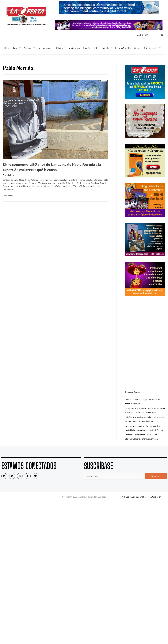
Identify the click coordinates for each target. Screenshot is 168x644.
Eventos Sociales (123, 48)
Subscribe (156, 476)
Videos (137, 48)
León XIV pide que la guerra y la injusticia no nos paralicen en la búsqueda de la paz (144, 419)
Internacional (46, 48)
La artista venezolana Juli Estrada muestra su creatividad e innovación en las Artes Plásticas (145, 428)
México (61, 48)
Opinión (87, 48)
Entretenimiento (103, 48)
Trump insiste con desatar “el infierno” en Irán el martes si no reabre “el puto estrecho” (145, 410)
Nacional (29, 48)
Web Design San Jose (130, 497)
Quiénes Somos (152, 48)
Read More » (8, 196)
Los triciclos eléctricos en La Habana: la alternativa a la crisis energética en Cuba (142, 437)
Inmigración (74, 48)
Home (7, 48)
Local (17, 48)
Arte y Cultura (9, 175)
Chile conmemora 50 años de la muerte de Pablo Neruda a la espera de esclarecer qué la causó (52, 167)
